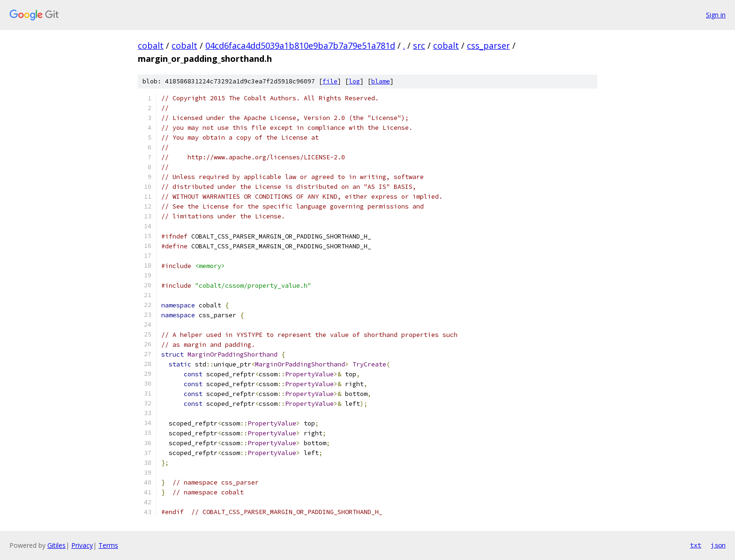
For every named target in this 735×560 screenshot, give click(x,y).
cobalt (151, 45)
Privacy (82, 545)
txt (696, 545)
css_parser (488, 45)
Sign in (716, 15)
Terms (108, 545)
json (718, 545)
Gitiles (56, 545)
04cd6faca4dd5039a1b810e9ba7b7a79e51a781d (300, 45)
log (354, 81)
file (330, 81)
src (419, 45)
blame (381, 81)
